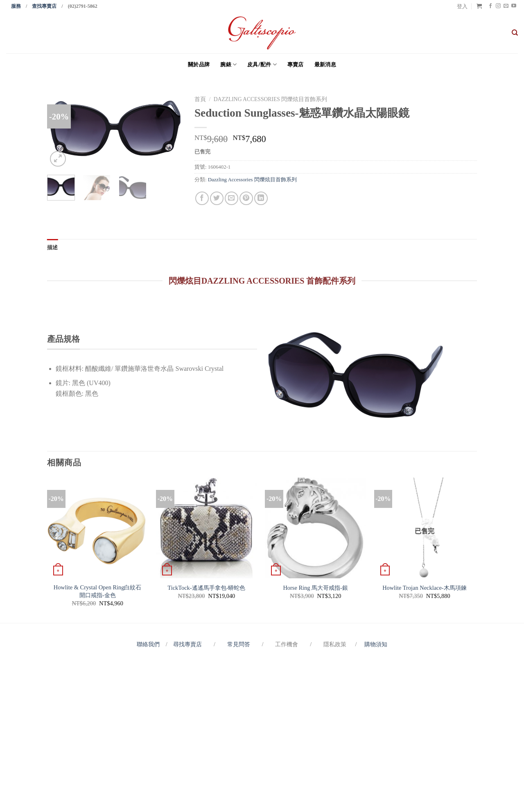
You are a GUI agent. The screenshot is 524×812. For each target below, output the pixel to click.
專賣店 (296, 64)
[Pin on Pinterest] (246, 198)
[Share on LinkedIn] (261, 198)
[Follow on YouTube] (514, 6)
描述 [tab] (53, 247)
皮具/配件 (262, 64)
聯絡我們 (150, 644)
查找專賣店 (44, 6)
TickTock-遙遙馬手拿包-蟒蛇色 (206, 588)
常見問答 (239, 644)
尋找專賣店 (187, 644)
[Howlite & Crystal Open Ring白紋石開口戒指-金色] (98, 528)
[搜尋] (515, 33)
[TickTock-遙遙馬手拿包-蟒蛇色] (207, 528)
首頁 (200, 99)
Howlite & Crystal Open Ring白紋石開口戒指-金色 (98, 591)
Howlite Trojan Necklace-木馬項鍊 (424, 588)
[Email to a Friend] (232, 198)
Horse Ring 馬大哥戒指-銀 (315, 588)
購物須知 (376, 644)
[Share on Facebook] (202, 198)
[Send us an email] (506, 6)
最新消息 (325, 64)
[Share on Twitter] (217, 198)
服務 (16, 6)
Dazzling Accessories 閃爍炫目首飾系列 (270, 99)
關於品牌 (199, 64)
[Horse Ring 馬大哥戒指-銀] (315, 528)
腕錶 (228, 64)
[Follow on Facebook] (490, 6)
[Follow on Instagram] (498, 6)
